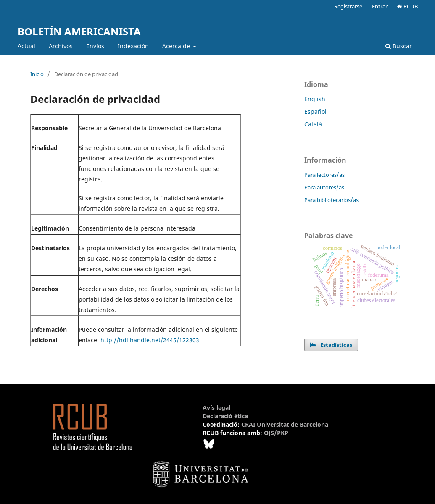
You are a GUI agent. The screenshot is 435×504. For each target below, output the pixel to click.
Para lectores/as (324, 175)
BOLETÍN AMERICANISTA (79, 31)
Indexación (133, 46)
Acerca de (177, 46)
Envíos (95, 46)
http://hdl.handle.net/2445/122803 (150, 340)
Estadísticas (331, 345)
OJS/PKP (276, 433)
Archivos (61, 46)
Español (315, 112)
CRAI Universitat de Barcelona (285, 424)
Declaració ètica (225, 416)
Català (313, 124)
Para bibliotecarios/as (331, 200)
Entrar (380, 6)
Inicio (37, 74)
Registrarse (348, 6)
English (315, 99)
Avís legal (216, 408)
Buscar (399, 46)
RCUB (407, 6)
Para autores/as (324, 187)
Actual (26, 46)
